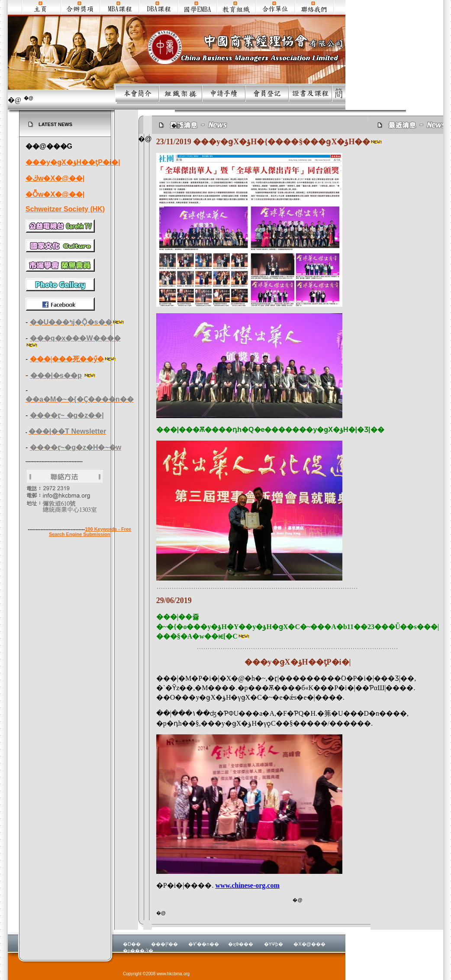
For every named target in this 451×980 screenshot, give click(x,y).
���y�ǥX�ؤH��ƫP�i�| (73, 162)
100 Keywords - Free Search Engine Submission (90, 532)
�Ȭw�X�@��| (55, 194)
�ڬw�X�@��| (55, 178)
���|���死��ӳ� (67, 359)
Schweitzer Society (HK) (65, 209)
